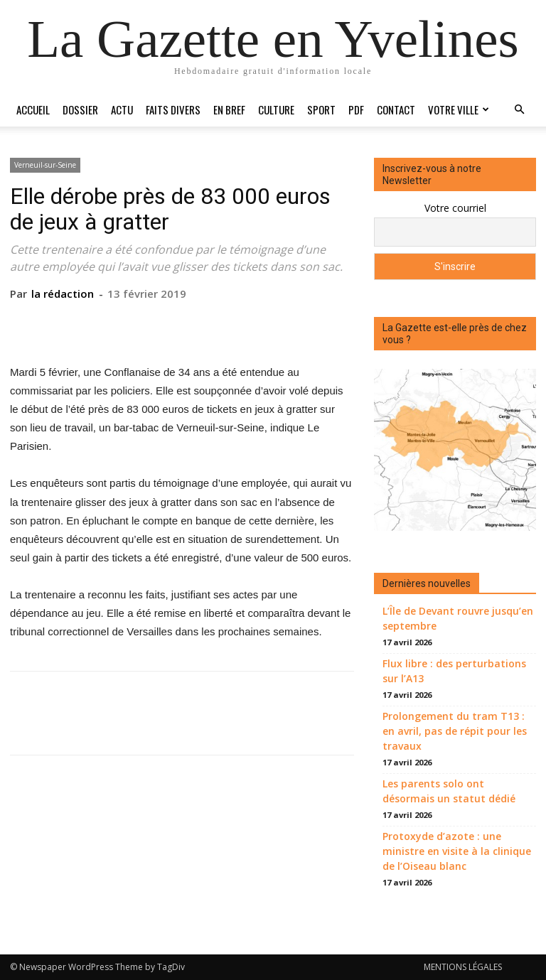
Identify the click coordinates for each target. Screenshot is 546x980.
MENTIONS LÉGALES (463, 967)
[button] (519, 110)
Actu (122, 109)
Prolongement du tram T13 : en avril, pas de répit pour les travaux (455, 731)
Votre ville (459, 109)
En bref (229, 109)
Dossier (80, 109)
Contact (396, 109)
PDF (356, 109)
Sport (321, 109)
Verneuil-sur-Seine (45, 165)
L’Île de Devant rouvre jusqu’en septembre (458, 618)
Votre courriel (455, 208)
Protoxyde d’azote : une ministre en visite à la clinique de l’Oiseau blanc (457, 851)
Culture (276, 109)
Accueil (33, 109)
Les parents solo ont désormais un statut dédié (449, 791)
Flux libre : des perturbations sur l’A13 (454, 671)
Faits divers (173, 109)
